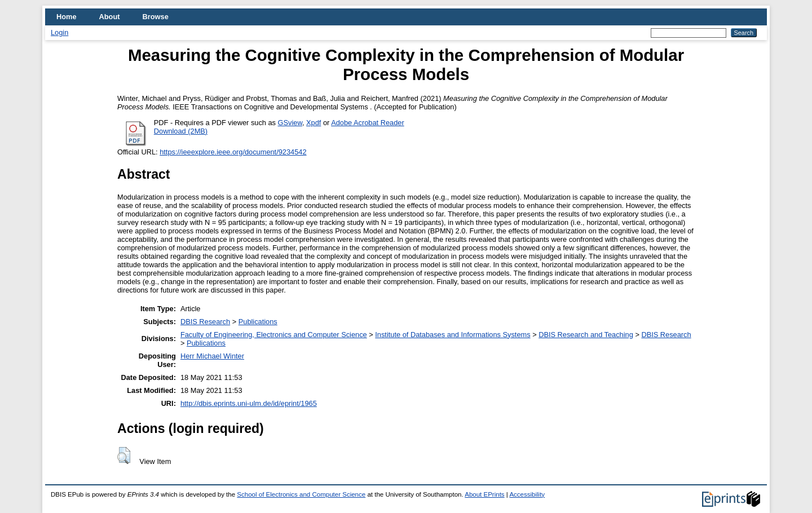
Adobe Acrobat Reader (367, 123)
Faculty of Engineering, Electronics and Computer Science (274, 335)
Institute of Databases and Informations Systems (453, 335)
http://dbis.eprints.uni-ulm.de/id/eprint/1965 (249, 403)
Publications (258, 322)
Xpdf (314, 123)
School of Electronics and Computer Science (301, 494)
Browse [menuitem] (156, 17)
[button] (124, 455)
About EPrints (484, 494)
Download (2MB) (181, 131)
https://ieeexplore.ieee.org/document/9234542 (233, 152)
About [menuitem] (110, 17)
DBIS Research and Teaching (586, 335)
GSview (290, 123)
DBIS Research (205, 322)
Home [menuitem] (67, 17)
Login (59, 32)
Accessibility (527, 494)
